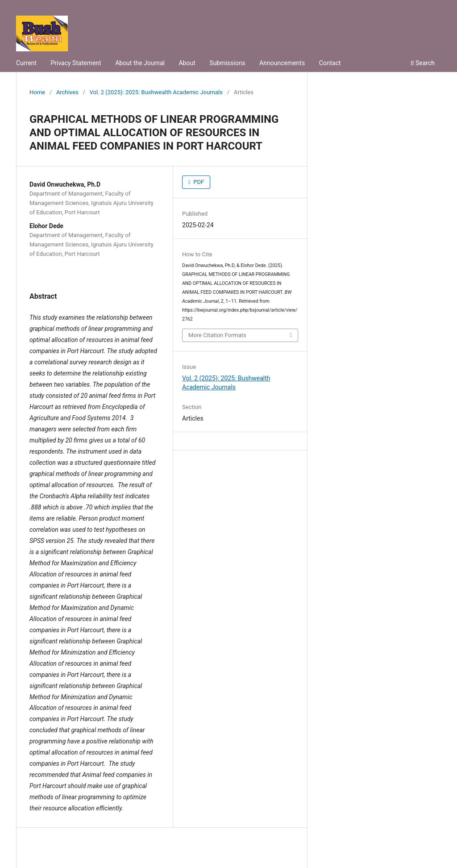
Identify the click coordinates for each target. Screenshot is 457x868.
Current (26, 63)
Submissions (227, 63)
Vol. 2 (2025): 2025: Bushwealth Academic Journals (156, 92)
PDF (198, 182)
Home (37, 92)
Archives (67, 92)
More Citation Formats (217, 335)
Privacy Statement (76, 63)
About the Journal (140, 63)
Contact (330, 63)
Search (423, 63)
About (187, 63)
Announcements (282, 63)
